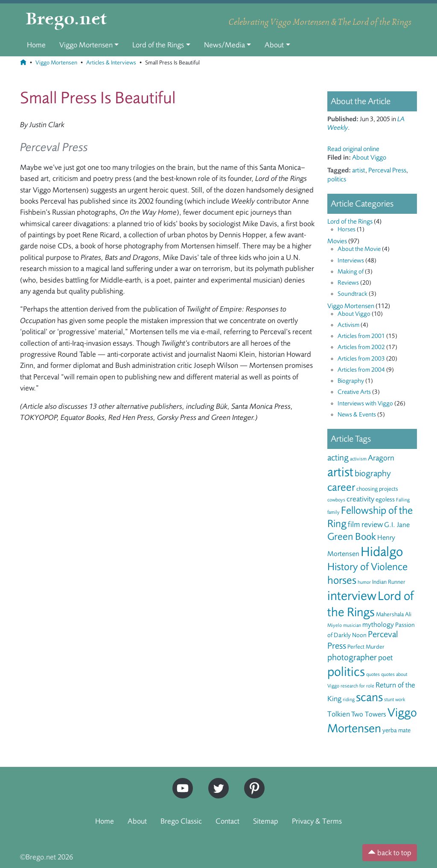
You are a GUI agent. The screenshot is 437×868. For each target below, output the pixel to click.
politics (337, 179)
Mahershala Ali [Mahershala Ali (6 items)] (394, 614)
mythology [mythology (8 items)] (378, 625)
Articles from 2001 (361, 336)
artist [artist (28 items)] (340, 472)
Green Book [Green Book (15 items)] (352, 537)
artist (359, 170)
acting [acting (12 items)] (338, 458)
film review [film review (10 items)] (365, 524)
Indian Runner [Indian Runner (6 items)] (389, 582)
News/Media (224, 45)
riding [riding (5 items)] (349, 699)
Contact (227, 821)
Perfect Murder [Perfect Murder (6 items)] (366, 647)
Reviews (348, 283)
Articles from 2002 (361, 347)
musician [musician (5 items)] (352, 625)
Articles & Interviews (111, 63)
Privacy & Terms (317, 821)
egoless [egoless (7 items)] (385, 500)
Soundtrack (353, 294)
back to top (390, 853)
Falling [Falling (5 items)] (403, 500)
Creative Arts (354, 392)
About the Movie (359, 249)
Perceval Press (387, 170)
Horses (347, 229)
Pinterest (251, 782)
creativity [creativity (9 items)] (360, 499)
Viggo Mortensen (86, 45)
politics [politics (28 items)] (346, 672)
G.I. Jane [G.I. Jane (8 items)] (397, 525)
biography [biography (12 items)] (373, 473)
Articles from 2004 (361, 370)
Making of (351, 272)
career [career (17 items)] (341, 487)
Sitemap (266, 821)
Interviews (351, 261)
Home (36, 45)
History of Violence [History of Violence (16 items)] (367, 567)
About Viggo (369, 157)
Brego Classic (181, 821)
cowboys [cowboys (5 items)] (336, 500)
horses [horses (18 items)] (342, 580)
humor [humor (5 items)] (364, 582)
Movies (337, 241)
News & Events (357, 415)
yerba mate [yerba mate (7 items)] (396, 730)
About (274, 45)
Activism (348, 325)
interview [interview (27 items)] (352, 596)
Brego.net (66, 20)
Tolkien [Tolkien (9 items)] (339, 714)
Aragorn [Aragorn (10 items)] (381, 458)
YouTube (181, 782)
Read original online (353, 149)
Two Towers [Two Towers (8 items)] (369, 714)
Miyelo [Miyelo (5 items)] (335, 625)
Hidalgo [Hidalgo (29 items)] (382, 552)
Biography (351, 381)
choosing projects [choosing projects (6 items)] (377, 489)
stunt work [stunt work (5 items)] (395, 699)
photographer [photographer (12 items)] (352, 657)
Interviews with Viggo (365, 403)
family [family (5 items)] (334, 512)
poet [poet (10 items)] (385, 658)
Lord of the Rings (158, 45)
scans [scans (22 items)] (369, 697)
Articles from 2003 (361, 359)
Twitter (216, 782)
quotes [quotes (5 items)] (373, 674)
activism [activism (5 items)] (358, 459)
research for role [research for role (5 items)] (357, 686)
